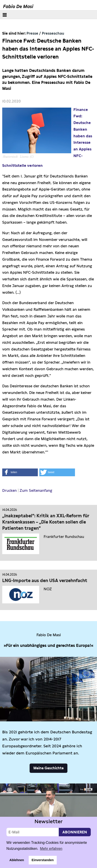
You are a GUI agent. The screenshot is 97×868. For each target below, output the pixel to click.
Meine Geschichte (48, 768)
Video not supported (48, 811)
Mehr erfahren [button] (51, 849)
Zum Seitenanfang (36, 490)
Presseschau (53, 33)
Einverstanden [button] (43, 860)
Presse (32, 33)
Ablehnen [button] (17, 860)
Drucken (9, 490)
